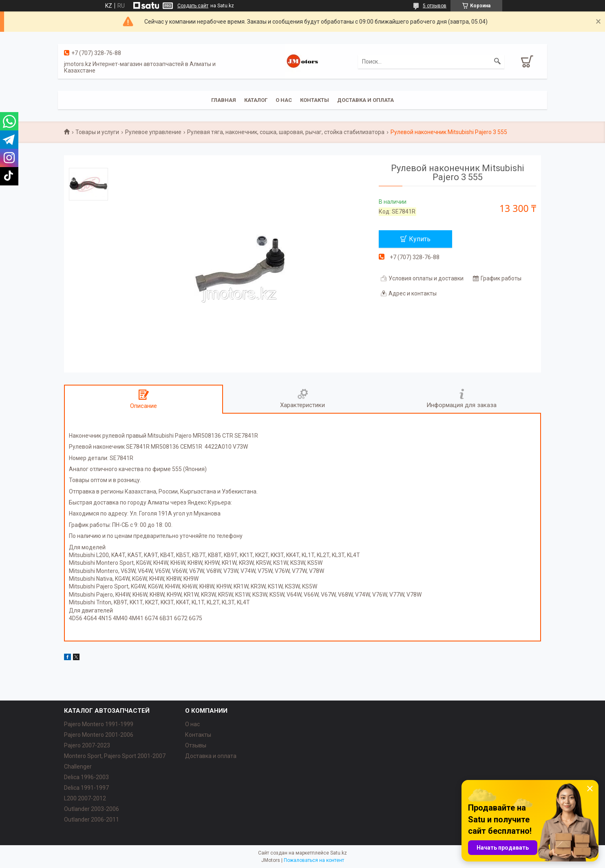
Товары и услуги (97, 132)
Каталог (256, 100)
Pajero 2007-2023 (87, 745)
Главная (224, 100)
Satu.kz (339, 853)
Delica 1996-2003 (86, 777)
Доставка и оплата (365, 100)
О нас (284, 100)
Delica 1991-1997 (86, 788)
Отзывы (196, 745)
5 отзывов (435, 6)
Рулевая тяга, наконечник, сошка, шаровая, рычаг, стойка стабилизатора (286, 132)
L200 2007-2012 (85, 798)
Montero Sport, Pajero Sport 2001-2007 (115, 756)
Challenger (78, 767)
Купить (420, 239)
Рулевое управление (153, 132)
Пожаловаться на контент (314, 860)
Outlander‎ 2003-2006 (92, 809)
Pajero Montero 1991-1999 (99, 724)
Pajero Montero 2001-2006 (99, 735)
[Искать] (497, 62)
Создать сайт (193, 6)
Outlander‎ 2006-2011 (92, 820)
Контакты (315, 100)
